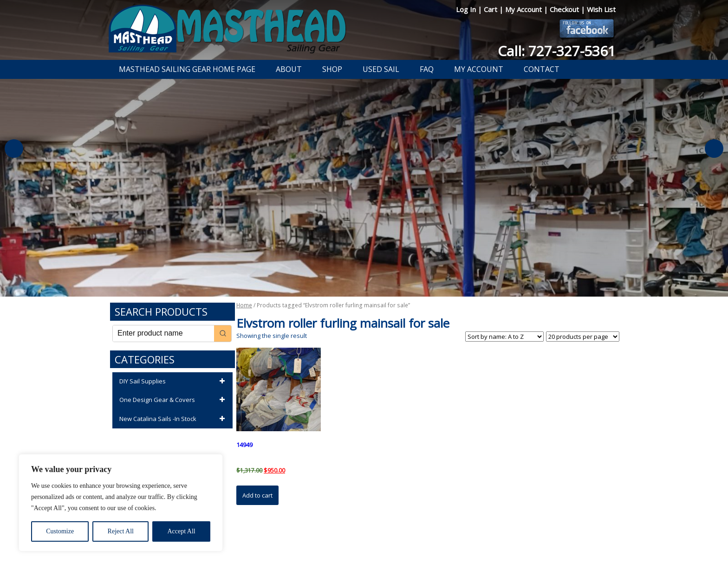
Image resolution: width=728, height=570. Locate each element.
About (289, 69)
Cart (491, 9)
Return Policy (354, 539)
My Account (524, 9)
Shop (332, 69)
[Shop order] (504, 337)
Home (244, 305)
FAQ (427, 69)
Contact (542, 69)
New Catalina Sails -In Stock (174, 419)
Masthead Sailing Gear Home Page (187, 69)
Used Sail (381, 69)
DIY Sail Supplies (174, 382)
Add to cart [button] (257, 495)
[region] (121, 503)
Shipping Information (407, 539)
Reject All (121, 531)
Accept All (181, 531)
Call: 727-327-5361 (557, 51)
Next (714, 149)
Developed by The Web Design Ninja (364, 550)
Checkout (565, 9)
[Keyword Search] (163, 334)
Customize (60, 531)
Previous (14, 149)
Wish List (601, 9)
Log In (467, 9)
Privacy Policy (310, 539)
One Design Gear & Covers (174, 400)
